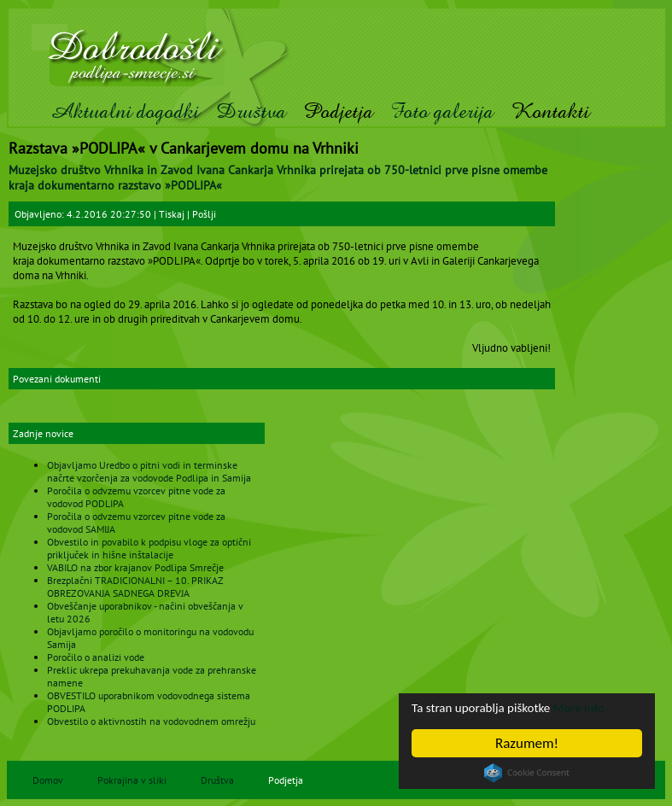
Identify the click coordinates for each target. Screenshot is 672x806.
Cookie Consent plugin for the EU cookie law (527, 773)
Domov (48, 780)
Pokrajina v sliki (132, 780)
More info (601, 707)
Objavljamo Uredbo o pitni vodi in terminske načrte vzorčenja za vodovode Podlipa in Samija (149, 471)
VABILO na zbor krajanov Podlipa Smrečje (135, 567)
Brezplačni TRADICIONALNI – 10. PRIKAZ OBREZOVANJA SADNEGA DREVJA (135, 587)
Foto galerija (442, 111)
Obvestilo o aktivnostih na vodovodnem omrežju (151, 721)
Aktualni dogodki (124, 111)
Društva (251, 111)
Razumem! (527, 743)
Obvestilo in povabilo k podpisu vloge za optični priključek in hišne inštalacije (149, 548)
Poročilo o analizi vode (96, 657)
